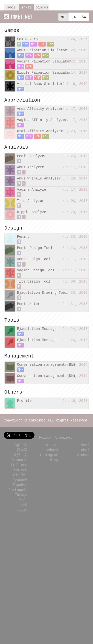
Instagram (49, 455)
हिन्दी (24, 504)
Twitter (51, 445)
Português (18, 490)
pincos (42, 7)
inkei (27, 7)
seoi (11, 7)
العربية (22, 509)
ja (74, 17)
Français (19, 460)
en (63, 17)
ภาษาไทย (20, 475)
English (20, 445)
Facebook (50, 450)
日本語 (22, 450)
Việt (23, 499)
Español (20, 485)
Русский (20, 480)
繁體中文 (20, 455)
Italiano (19, 465)
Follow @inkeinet (56, 437)
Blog (54, 460)
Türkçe (21, 495)
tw (84, 17)
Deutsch (20, 470)
